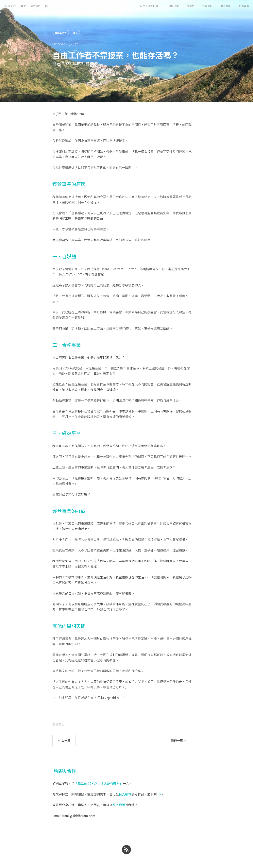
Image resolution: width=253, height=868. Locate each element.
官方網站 (36, 6)
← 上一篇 (64, 740)
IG (46, 6)
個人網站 (125, 794)
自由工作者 (61, 33)
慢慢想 (191, 6)
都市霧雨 (244, 6)
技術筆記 (208, 6)
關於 (24, 6)
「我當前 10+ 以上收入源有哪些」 (99, 783)
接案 (75, 33)
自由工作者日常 (149, 6)
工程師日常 (172, 6)
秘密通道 (119, 805)
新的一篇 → (179, 740)
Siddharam (10, 6)
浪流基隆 (226, 6)
